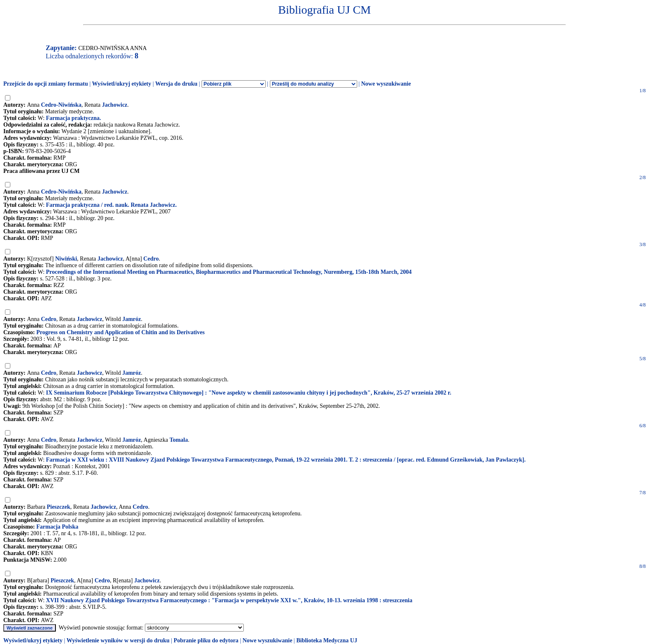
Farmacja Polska (57, 527)
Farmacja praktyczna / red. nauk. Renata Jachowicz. (111, 205)
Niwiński (66, 259)
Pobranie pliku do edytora (206, 640)
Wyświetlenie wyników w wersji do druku (118, 640)
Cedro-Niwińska (61, 105)
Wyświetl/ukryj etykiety (121, 84)
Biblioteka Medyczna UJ (327, 640)
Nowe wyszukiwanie (386, 84)
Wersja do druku (176, 84)
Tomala (179, 440)
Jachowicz (114, 105)
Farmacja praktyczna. (73, 118)
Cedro (151, 259)
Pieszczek (59, 507)
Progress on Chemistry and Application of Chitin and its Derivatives (121, 332)
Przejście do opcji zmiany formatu (46, 84)
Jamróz (131, 319)
